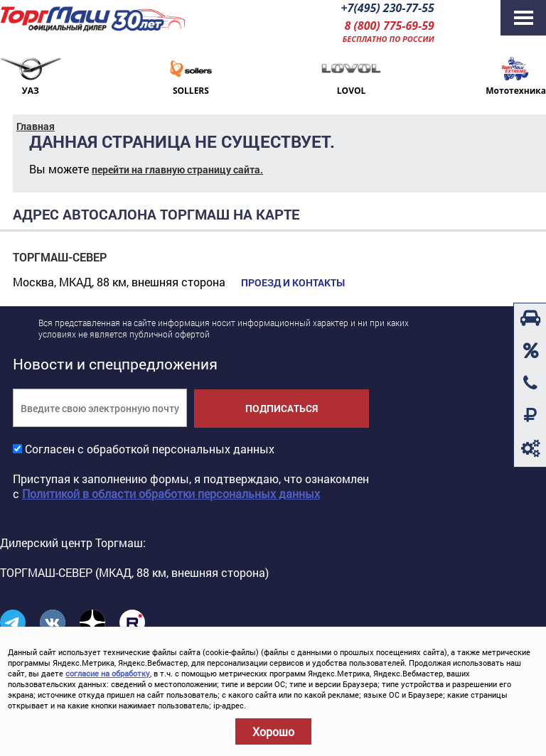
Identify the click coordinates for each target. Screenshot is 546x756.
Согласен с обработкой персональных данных (150, 449)
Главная (36, 126)
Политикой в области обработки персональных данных (171, 493)
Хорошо (273, 731)
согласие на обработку (108, 673)
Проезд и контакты (293, 283)
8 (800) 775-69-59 (389, 26)
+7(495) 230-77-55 (387, 8)
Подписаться (282, 408)
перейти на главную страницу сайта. (177, 169)
